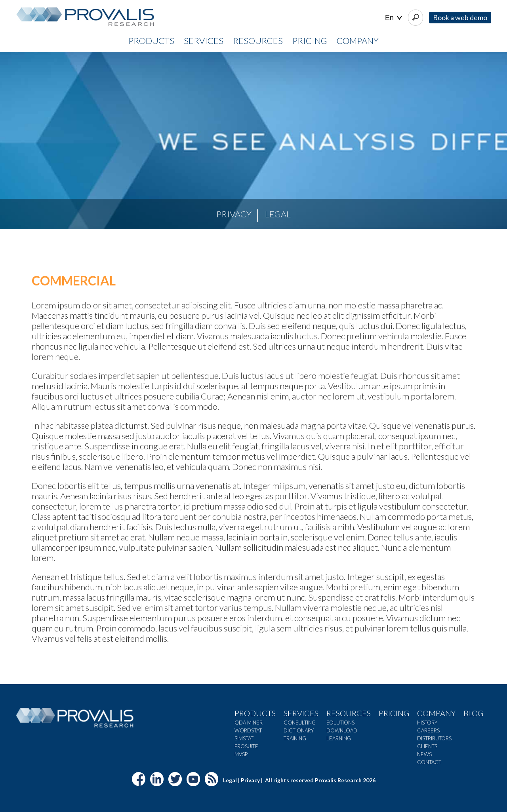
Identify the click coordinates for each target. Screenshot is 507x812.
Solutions (340, 723)
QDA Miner (249, 723)
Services (301, 713)
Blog (473, 713)
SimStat (244, 738)
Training (295, 738)
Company (436, 713)
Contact (429, 762)
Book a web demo (460, 17)
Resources (349, 713)
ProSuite (246, 746)
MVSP (241, 754)
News (424, 754)
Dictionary (299, 730)
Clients (427, 746)
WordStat (248, 730)
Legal (278, 214)
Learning (339, 738)
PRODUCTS (151, 41)
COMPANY (358, 41)
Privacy (234, 214)
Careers (428, 730)
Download (342, 730)
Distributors (434, 738)
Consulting (300, 723)
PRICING (310, 41)
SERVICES (204, 41)
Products (255, 713)
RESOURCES (258, 41)
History (427, 723)
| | (394, 18)
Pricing (394, 713)
